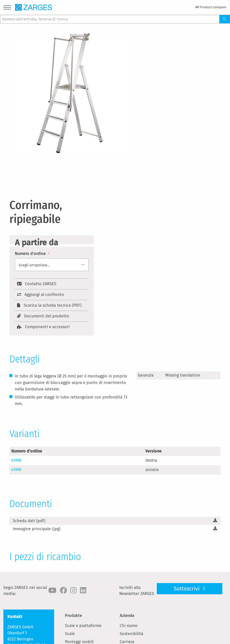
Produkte (73, 616)
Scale (70, 634)
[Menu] (7, 8)
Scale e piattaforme (83, 626)
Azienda (127, 616)
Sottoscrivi (187, 589)
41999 (16, 470)
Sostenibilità (132, 634)
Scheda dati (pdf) (29, 521)
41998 (16, 460)
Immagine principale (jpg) (37, 529)
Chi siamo (129, 626)
